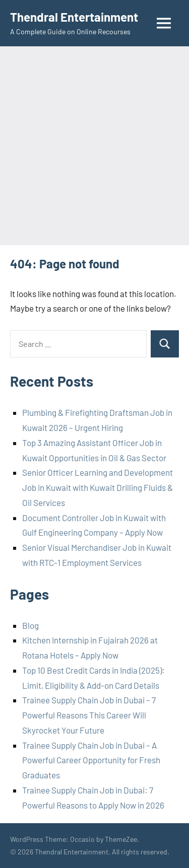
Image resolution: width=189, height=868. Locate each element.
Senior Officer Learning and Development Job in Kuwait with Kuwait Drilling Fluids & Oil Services (98, 487)
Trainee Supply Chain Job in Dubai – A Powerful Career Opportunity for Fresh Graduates (91, 760)
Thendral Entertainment (74, 17)
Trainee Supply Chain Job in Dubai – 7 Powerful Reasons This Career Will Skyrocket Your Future (89, 715)
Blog (30, 625)
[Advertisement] (94, 146)
